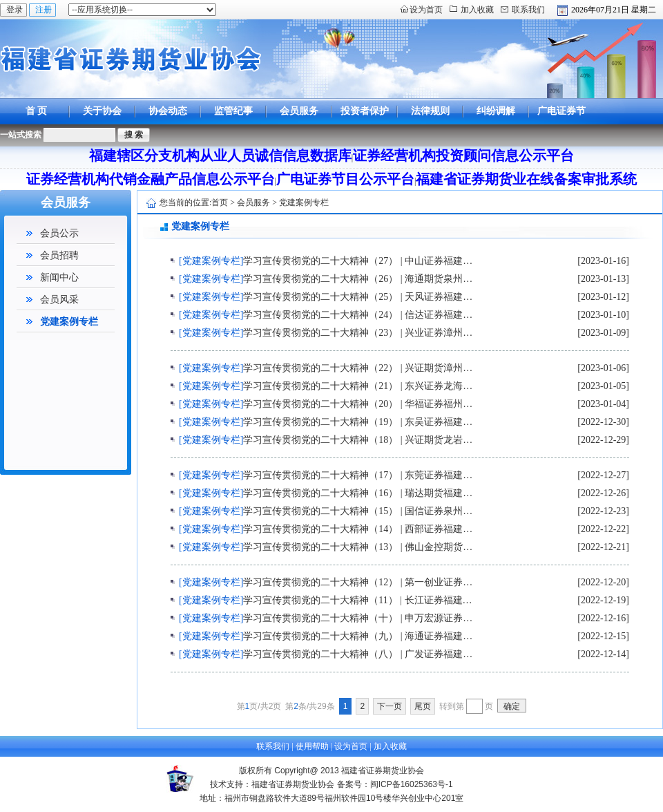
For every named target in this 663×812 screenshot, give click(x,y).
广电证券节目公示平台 (561, 124)
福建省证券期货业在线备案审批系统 (526, 179)
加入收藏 (477, 10)
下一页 (390, 706)
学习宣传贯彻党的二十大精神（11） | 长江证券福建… (357, 600)
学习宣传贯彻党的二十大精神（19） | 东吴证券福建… (358, 422)
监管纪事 (233, 111)
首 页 (37, 111)
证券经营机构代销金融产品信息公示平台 (151, 179)
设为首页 (426, 10)
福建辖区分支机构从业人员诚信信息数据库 (220, 155)
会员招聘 (59, 255)
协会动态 (168, 111)
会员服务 (299, 111)
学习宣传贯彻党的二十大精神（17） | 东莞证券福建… (358, 475)
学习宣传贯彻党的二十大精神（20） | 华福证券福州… (358, 404)
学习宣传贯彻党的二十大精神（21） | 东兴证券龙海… (358, 386)
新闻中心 (59, 277)
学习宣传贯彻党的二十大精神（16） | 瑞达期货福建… (358, 493)
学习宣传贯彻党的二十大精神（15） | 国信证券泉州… (358, 511)
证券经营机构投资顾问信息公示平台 (463, 155)
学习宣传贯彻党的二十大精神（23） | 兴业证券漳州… (358, 333)
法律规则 (430, 111)
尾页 (423, 706)
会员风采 (59, 300)
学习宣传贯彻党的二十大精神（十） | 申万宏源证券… (358, 618)
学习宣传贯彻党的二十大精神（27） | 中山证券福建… (358, 261)
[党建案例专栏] (211, 261)
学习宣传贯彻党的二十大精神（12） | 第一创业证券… (358, 582)
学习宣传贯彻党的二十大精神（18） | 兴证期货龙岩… (358, 440)
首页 (220, 202)
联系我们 (528, 10)
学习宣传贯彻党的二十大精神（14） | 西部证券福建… (358, 529)
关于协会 (102, 111)
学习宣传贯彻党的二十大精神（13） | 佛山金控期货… (358, 547)
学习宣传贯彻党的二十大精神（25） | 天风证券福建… (358, 297)
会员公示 (59, 233)
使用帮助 (312, 746)
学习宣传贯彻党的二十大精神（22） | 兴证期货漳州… (358, 368)
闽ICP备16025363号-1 (412, 784)
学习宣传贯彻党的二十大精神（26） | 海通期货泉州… (358, 279)
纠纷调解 (496, 111)
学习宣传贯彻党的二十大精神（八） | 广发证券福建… (358, 654)
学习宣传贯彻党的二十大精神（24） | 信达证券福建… (358, 315)
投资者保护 (365, 111)
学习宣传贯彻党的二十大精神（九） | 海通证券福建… (358, 636)
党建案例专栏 (69, 322)
